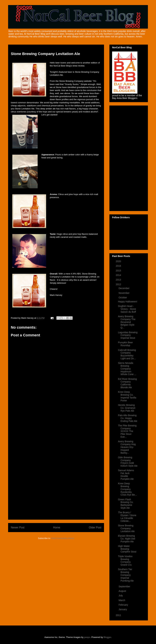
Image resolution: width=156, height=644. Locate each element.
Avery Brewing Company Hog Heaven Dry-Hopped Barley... (127, 447)
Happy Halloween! (128, 302)
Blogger (107, 637)
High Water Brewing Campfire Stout (127, 549)
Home (57, 527)
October (123, 298)
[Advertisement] (56, 466)
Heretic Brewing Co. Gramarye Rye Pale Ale (127, 408)
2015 (119, 271)
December (124, 288)
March (122, 600)
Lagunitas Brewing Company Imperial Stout (128, 335)
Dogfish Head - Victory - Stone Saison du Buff (127, 309)
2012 (119, 284)
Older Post (95, 527)
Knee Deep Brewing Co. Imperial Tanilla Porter (127, 396)
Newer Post (18, 527)
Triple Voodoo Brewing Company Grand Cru (125, 561)
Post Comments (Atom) (63, 538)
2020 (119, 261)
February (124, 605)
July (121, 596)
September (125, 586)
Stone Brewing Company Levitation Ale (126, 528)
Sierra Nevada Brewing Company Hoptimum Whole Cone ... (127, 369)
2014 (119, 275)
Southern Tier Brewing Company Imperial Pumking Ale (126, 575)
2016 (119, 266)
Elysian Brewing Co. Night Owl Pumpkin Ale (127, 539)
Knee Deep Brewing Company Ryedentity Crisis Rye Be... (127, 489)
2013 (119, 280)
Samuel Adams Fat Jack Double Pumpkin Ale (126, 475)
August (122, 591)
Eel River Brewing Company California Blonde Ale (127, 383)
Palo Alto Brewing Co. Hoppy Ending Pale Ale (128, 418)
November (124, 293)
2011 (119, 615)
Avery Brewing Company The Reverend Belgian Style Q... (127, 322)
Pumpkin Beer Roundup (125, 344)
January (123, 609)
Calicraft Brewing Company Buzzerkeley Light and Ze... (127, 354)
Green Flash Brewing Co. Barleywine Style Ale (126, 504)
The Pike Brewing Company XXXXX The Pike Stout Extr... (127, 431)
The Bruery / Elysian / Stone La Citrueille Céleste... (127, 517)
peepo (87, 637)
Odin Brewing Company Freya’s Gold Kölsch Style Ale (128, 462)
